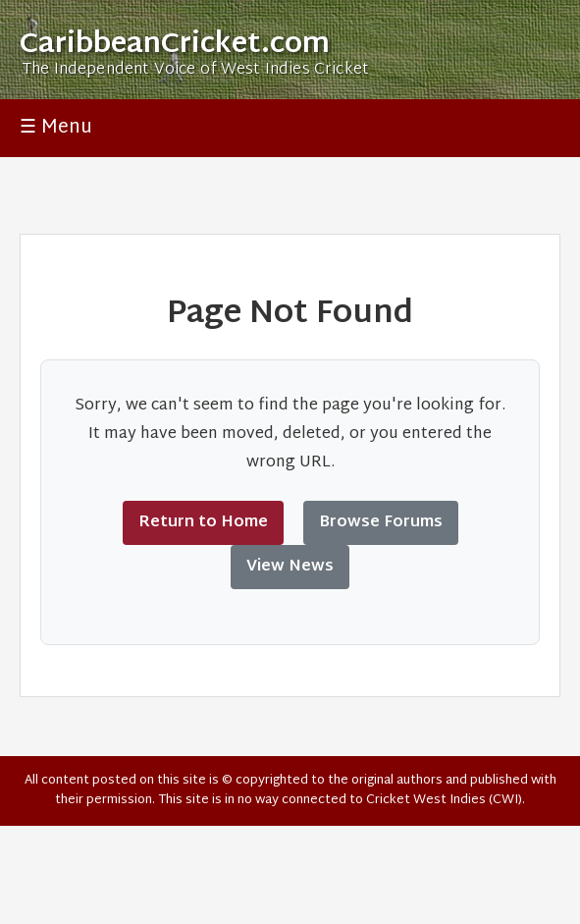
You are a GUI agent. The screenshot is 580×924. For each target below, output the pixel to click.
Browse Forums (381, 523)
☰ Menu (56, 128)
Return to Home (203, 523)
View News (290, 567)
